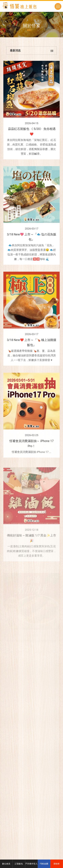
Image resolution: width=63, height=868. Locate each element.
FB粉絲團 (44, 864)
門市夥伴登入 (31, 864)
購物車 (57, 864)
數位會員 (6, 864)
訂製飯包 (19, 864)
